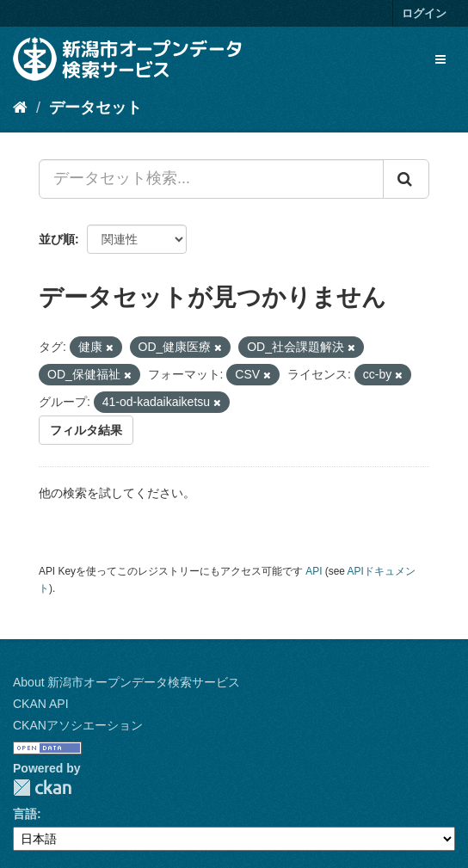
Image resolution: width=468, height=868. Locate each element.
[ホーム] (20, 108)
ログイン (424, 13)
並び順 (57, 239)
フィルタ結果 (86, 430)
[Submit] (406, 179)
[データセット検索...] (211, 179)
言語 (25, 814)
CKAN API (41, 704)
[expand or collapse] (440, 59)
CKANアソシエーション (78, 725)
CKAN (42, 788)
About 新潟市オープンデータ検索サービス (126, 682)
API (314, 571)
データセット (95, 108)
